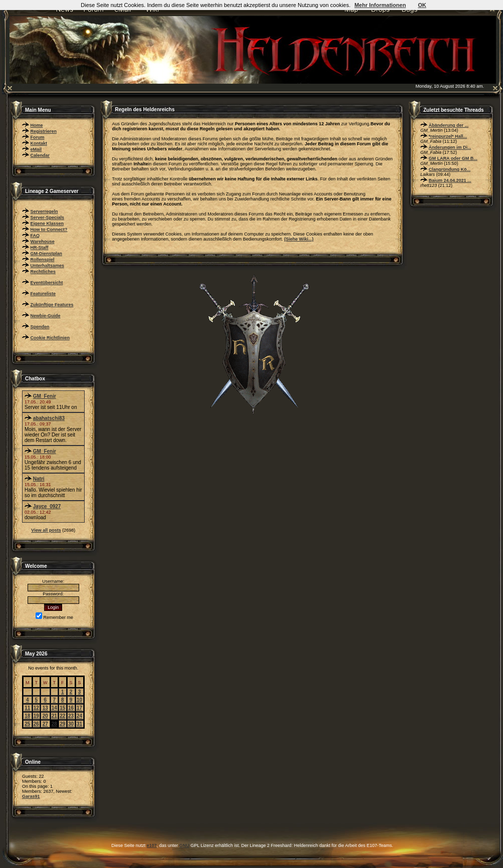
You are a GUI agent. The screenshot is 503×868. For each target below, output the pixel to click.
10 (79, 700)
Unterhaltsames (48, 266)
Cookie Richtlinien (50, 338)
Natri (39, 479)
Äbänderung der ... (449, 125)
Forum (38, 137)
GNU (184, 845)
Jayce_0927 (47, 506)
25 (27, 724)
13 (45, 708)
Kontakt (39, 143)
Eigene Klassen (47, 224)
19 (36, 716)
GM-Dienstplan (47, 254)
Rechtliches (43, 272)
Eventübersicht (47, 283)
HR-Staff (40, 248)
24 (79, 716)
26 (36, 724)
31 (79, 724)
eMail (36, 149)
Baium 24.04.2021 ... (450, 180)
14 (54, 708)
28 (54, 724)
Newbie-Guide (46, 316)
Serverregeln (44, 211)
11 (27, 708)
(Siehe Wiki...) (299, 239)
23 (71, 716)
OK (422, 5)
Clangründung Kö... (450, 169)
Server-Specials (48, 218)
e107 (152, 845)
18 (27, 716)
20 (45, 716)
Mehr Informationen (380, 5)
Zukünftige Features (52, 305)
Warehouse (43, 242)
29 (62, 724)
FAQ (35, 236)
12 (36, 708)
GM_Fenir (45, 396)
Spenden (40, 327)
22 (62, 716)
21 (54, 716)
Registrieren (44, 131)
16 (71, 708)
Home (37, 125)
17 (79, 708)
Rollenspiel (43, 260)
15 (62, 708)
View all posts (46, 530)
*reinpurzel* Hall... (448, 136)
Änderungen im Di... (450, 147)
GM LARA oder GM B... (453, 158)
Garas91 (31, 796)
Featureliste (43, 294)
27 (45, 724)
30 (71, 724)
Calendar (40, 155)
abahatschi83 (49, 418)
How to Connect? (49, 230)
